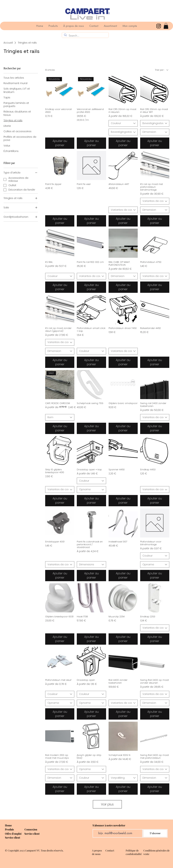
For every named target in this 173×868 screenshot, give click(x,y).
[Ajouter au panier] (60, 143)
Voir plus (107, 804)
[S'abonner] (155, 833)
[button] (166, 26)
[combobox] (123, 123)
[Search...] (85, 36)
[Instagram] (159, 26)
